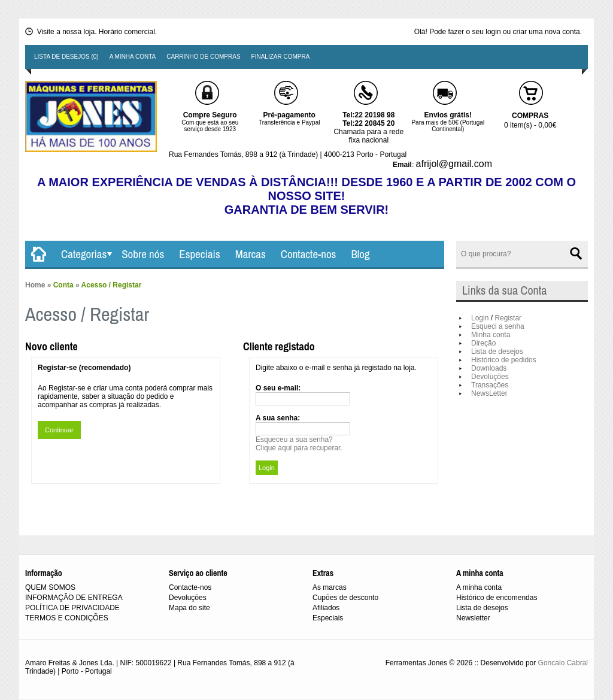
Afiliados (326, 608)
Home (35, 285)
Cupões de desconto (345, 598)
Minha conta (491, 335)
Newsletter (473, 618)
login (493, 32)
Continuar (59, 430)
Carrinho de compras (203, 57)
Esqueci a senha (498, 326)
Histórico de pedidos (504, 360)
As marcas (330, 587)
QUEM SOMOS (50, 587)
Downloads (489, 368)
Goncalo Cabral (563, 663)
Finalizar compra (281, 57)
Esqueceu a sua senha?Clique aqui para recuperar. (299, 444)
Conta (63, 285)
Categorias (84, 254)
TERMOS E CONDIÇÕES (67, 618)
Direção (483, 343)
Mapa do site (189, 608)
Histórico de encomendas (497, 598)
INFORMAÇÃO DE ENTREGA (74, 598)
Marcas (251, 254)
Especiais (199, 254)
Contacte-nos (309, 254)
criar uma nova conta (547, 32)
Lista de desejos (497, 351)
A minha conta (133, 57)
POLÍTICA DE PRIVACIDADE (72, 608)
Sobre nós (143, 254)
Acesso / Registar (112, 285)
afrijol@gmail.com (454, 164)
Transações (490, 385)
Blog (360, 254)
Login (480, 318)
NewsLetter (489, 393)
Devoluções (490, 377)
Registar (508, 318)
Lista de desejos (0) (66, 57)
